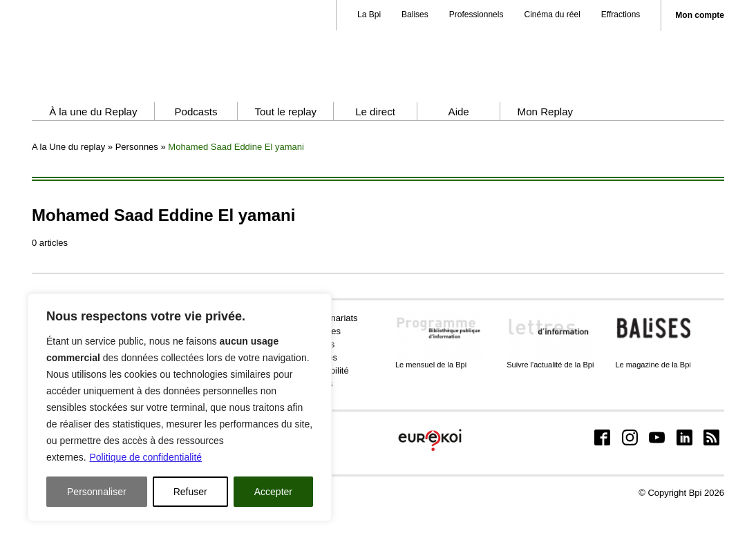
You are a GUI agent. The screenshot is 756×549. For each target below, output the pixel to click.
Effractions (621, 15)
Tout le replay (285, 150)
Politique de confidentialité (145, 457)
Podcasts (196, 150)
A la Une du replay (68, 185)
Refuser (190, 492)
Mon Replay (545, 150)
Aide (459, 150)
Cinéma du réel (552, 15)
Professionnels (476, 15)
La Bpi (369, 15)
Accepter (273, 492)
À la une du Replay (93, 150)
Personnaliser (97, 492)
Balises (415, 15)
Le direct (375, 150)
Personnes (137, 185)
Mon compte (700, 16)
